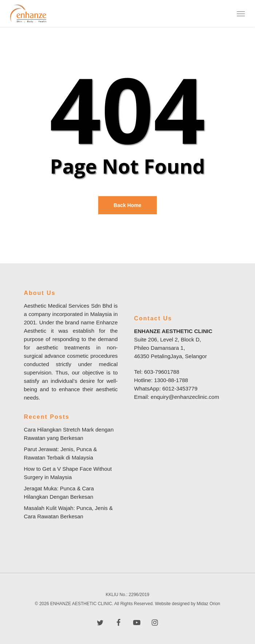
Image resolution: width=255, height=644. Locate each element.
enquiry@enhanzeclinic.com (185, 397)
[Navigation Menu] (241, 13)
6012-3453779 (180, 388)
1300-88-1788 (171, 380)
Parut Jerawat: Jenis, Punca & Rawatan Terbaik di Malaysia (61, 453)
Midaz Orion (209, 604)
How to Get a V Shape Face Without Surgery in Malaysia (68, 473)
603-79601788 (162, 372)
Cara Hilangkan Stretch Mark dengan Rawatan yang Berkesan (69, 434)
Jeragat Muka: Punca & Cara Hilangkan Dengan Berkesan (59, 493)
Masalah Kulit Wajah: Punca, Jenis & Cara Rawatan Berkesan (69, 512)
